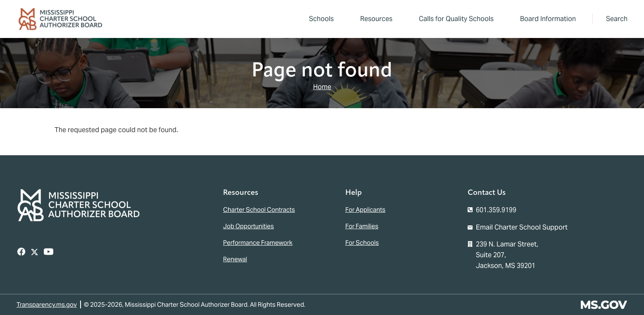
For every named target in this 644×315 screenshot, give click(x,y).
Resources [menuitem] (374, 20)
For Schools (362, 243)
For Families (362, 226)
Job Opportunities (248, 226)
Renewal (235, 259)
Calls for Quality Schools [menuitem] (456, 19)
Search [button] (617, 19)
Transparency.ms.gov (47, 304)
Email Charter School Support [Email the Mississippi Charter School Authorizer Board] (522, 227)
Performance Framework (258, 243)
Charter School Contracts (259, 210)
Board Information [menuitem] (545, 20)
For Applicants (365, 210)
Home (322, 87)
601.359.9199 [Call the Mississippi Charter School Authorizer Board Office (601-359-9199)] (496, 210)
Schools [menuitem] (321, 19)
